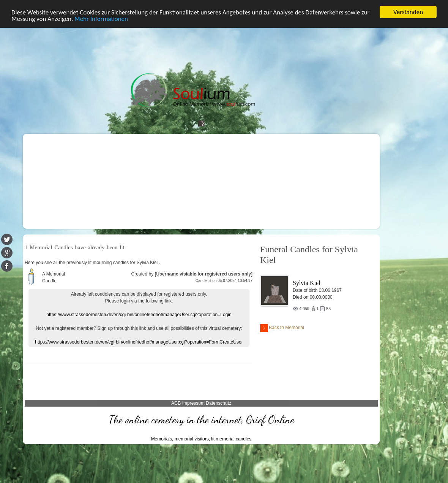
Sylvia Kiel (306, 283)
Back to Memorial (282, 328)
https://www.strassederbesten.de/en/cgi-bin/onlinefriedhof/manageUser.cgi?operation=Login (139, 315)
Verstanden (408, 12)
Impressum (193, 403)
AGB (176, 403)
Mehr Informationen (101, 19)
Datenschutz (218, 403)
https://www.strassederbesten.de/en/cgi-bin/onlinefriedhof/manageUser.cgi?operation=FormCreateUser (139, 342)
